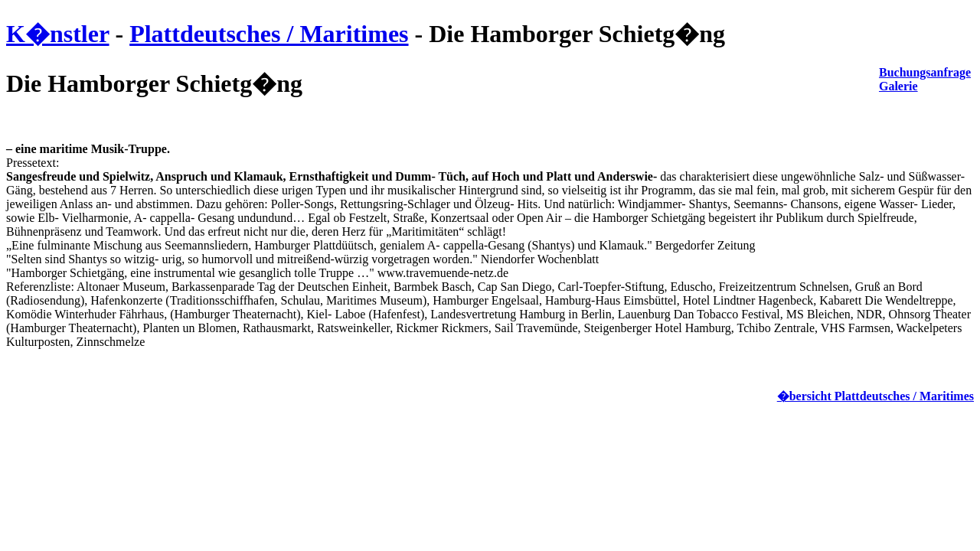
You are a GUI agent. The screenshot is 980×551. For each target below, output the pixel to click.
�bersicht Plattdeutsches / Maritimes (875, 396)
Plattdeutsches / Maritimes (269, 34)
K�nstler (58, 34)
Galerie (898, 86)
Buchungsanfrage (925, 72)
